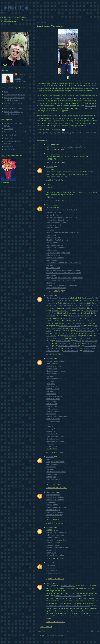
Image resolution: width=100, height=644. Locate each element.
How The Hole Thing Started (13, 109)
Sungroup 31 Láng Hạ (60, 333)
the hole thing (69, 134)
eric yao (49, 583)
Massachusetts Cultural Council (15, 132)
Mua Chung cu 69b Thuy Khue (75, 308)
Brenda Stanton (91, 106)
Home (68, 631)
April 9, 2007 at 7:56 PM (55, 180)
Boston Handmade (10, 135)
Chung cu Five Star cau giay (68, 346)
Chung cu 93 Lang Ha (73, 348)
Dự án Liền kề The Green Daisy (81, 316)
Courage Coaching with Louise (14, 95)
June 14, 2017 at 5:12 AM (55, 558)
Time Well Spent (9, 149)
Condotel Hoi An (89, 351)
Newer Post (41, 631)
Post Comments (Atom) (55, 635)
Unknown (50, 167)
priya (48, 563)
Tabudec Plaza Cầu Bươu (86, 338)
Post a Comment (46, 627)
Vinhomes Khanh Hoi (71, 351)
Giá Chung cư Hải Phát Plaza (70, 326)
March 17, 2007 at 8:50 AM (56, 162)
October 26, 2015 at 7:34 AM (56, 291)
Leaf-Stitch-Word (9, 147)
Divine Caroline (9, 138)
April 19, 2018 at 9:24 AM (55, 579)
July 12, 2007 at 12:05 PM (55, 200)
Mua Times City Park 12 (60, 311)
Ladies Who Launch (53, 26)
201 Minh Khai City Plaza (55, 338)
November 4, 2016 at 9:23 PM (57, 488)
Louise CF (22, 74)
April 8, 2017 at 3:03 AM (55, 523)
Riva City (68, 343)
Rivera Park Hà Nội (70, 318)
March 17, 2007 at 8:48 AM (56, 149)
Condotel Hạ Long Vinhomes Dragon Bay (79, 323)
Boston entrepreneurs (56, 132)
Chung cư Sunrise (73, 313)
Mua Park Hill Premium (63, 301)
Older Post (95, 631)
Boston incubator (70, 132)
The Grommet (8, 129)
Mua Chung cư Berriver (62, 306)
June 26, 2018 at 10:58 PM (56, 622)
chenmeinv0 (51, 492)
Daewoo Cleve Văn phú (84, 328)
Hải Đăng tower (71, 336)
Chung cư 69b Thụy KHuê (85, 331)
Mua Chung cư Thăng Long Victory (59, 298)
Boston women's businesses (87, 132)
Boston (45, 132)
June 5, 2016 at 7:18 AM (55, 354)
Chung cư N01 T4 (62, 341)
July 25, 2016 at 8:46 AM (55, 452)
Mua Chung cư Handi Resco (77, 303)
